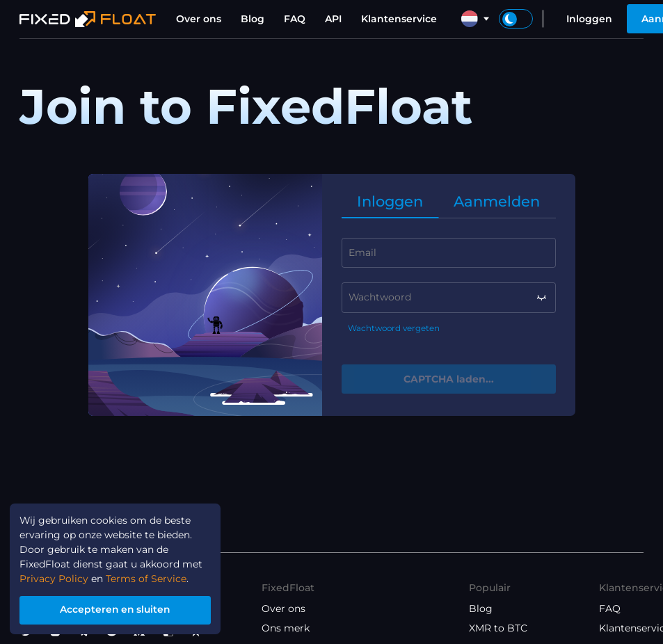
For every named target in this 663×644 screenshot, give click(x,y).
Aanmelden (497, 201)
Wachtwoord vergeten (394, 328)
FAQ (295, 19)
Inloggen (589, 19)
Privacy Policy (54, 579)
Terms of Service (146, 579)
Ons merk (286, 628)
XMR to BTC (498, 628)
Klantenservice (399, 19)
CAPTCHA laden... (449, 379)
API (333, 19)
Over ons (199, 19)
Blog (253, 19)
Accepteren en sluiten (115, 610)
